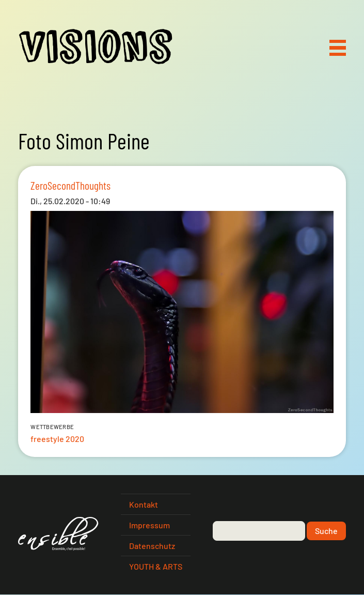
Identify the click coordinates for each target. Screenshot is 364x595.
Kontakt (144, 504)
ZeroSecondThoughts (70, 185)
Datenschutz (152, 546)
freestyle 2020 (57, 439)
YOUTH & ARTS (156, 566)
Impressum (149, 525)
